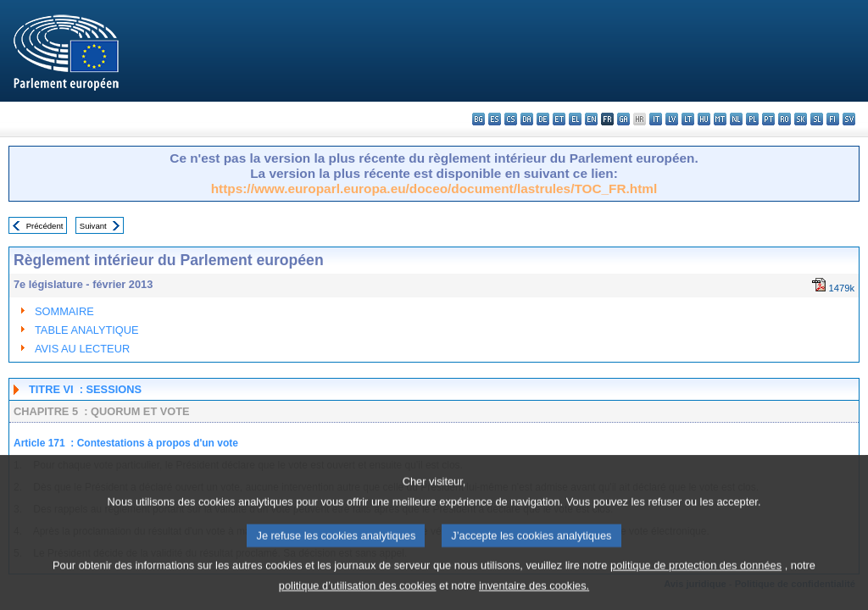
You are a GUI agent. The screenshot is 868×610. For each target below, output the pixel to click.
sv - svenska (849, 119)
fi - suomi (833, 119)
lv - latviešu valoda (672, 119)
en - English (591, 119)
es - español (495, 119)
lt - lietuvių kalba (688, 119)
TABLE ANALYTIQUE (87, 330)
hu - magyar (704, 119)
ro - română (785, 119)
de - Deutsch (543, 119)
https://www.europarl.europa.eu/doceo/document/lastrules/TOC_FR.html (434, 189)
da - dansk (527, 119)
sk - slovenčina (801, 119)
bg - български (479, 119)
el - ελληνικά (575, 119)
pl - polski (752, 119)
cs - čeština (511, 119)
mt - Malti (720, 119)
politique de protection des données (696, 582)
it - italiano (656, 119)
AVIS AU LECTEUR (82, 349)
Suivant (93, 226)
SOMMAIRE (64, 311)
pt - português (768, 119)
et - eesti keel (559, 119)
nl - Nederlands (736, 119)
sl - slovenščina (817, 119)
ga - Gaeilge (623, 119)
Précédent (45, 226)
